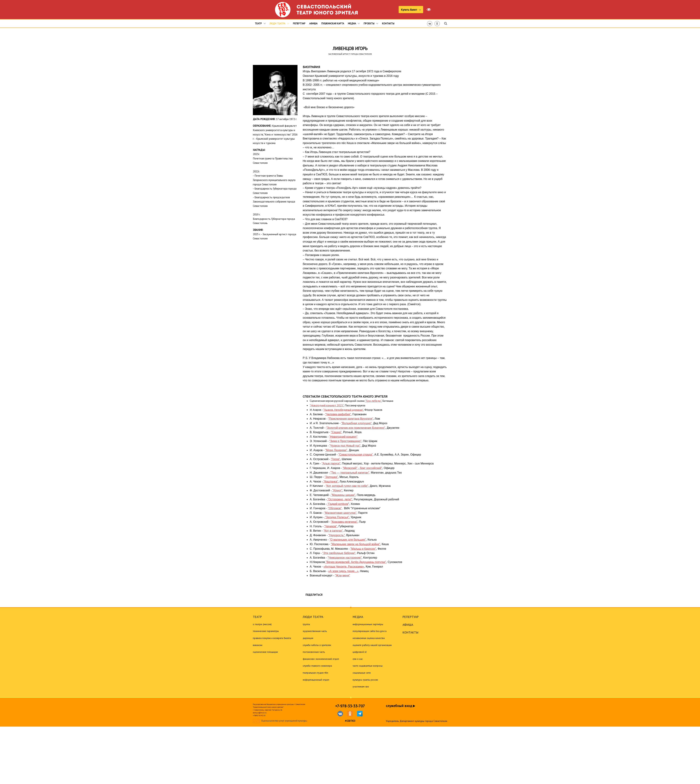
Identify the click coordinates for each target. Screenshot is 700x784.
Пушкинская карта (333, 23)
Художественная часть (315, 631)
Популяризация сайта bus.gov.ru (370, 631)
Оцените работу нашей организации (372, 645)
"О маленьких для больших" (348, 540)
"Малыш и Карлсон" (363, 549)
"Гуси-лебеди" (373, 401)
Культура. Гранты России (365, 680)
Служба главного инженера (317, 666)
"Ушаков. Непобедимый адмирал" (343, 410)
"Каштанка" (330, 482)
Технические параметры (266, 631)
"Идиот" (337, 490)
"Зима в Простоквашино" (345, 441)
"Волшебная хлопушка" (356, 423)
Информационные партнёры (368, 624)
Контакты (388, 23)
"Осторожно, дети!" (339, 499)
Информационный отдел (316, 680)
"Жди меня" (342, 575)
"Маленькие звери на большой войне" (355, 544)
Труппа (306, 624)
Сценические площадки (265, 652)
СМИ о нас (358, 659)
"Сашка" (336, 432)
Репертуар (299, 23)
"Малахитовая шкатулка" (340, 513)
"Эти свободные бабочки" (339, 553)
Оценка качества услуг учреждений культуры (284, 721)
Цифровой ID (360, 652)
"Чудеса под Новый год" (345, 446)
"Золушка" (331, 477)
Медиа (354, 23)
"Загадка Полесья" (337, 517)
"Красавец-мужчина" (344, 522)
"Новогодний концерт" (343, 437)
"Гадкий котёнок (337, 504)
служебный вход (401, 706)
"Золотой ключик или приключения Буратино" (356, 428)
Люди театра (279, 23)
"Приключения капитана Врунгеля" (351, 419)
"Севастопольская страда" (356, 455)
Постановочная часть (314, 652)
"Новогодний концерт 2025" (327, 405)
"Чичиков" (331, 526)
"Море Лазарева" (336, 450)
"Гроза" (336, 459)
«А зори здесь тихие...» (343, 571)
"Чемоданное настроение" (345, 558)
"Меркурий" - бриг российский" (362, 468)
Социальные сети (362, 673)
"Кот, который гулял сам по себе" (347, 486)
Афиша (313, 23)
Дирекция (308, 638)
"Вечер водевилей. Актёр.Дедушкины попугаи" (356, 562)
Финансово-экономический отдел (321, 659)
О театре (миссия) (262, 624)
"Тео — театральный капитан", (350, 473)
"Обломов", (335, 508)
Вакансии (258, 645)
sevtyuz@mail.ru (260, 713)
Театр (260, 23)
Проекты (371, 23)
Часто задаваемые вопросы (368, 666)
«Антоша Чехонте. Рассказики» (344, 567)
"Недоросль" (336, 535)
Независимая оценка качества (369, 638)
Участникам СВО (361, 687)
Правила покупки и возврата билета (272, 638)
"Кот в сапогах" (333, 531)
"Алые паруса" (331, 463)
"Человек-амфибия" (338, 414)
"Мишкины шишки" (343, 495)
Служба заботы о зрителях (317, 645)
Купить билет (409, 10)
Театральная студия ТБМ (315, 673)
